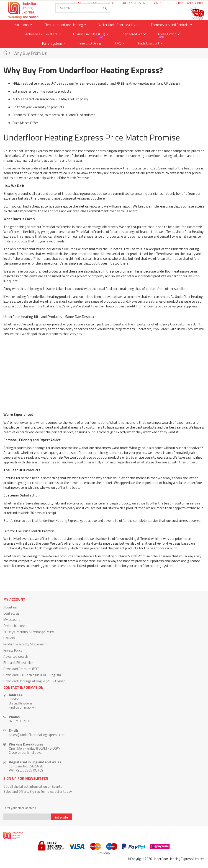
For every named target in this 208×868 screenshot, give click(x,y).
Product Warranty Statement (25, 644)
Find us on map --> (23, 707)
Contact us (12, 613)
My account (12, 620)
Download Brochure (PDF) (21, 669)
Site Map (103, 853)
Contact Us (161, 3)
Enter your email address (20, 808)
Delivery (9, 638)
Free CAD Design (134, 3)
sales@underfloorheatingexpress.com (37, 735)
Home (5, 53)
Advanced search (16, 656)
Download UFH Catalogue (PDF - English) (32, 675)
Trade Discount (151, 42)
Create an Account (190, 3)
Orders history (14, 626)
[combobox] (83, 8)
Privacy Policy (13, 650)
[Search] (105, 8)
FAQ (118, 43)
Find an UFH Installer (18, 663)
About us (10, 607)
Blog (111, 3)
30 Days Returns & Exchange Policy (29, 632)
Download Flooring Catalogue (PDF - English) (35, 681)
